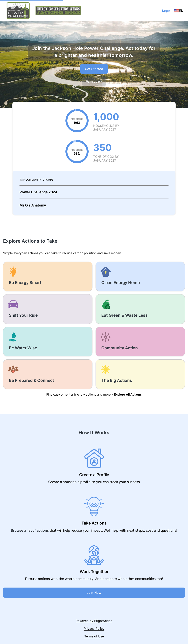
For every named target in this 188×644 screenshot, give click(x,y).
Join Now (94, 593)
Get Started (94, 69)
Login (166, 11)
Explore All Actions (128, 394)
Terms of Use (94, 636)
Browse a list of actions (30, 530)
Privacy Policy (94, 629)
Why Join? (94, 82)
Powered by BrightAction (94, 621)
